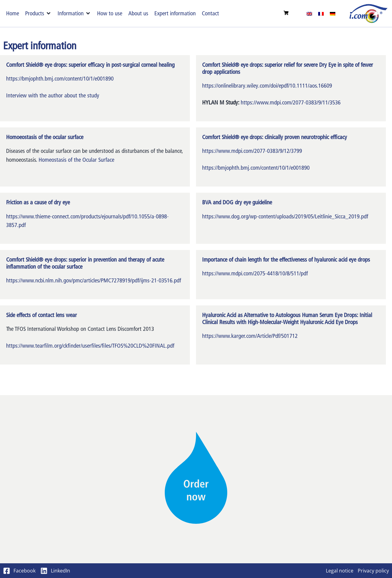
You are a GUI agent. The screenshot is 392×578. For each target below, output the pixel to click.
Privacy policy (373, 571)
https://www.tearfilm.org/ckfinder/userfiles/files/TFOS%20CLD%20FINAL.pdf (90, 346)
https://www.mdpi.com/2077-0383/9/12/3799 (252, 151)
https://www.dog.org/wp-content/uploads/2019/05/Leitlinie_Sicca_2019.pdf (285, 216)
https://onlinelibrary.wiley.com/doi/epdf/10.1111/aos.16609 (267, 86)
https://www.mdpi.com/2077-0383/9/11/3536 (291, 102)
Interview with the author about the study (53, 95)
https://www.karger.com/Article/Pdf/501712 (250, 336)
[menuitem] (309, 13)
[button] (38, 14)
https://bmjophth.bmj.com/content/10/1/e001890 (60, 79)
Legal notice (340, 571)
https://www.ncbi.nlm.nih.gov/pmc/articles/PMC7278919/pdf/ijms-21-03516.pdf (94, 280)
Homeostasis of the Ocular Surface (76, 160)
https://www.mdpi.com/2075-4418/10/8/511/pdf (255, 273)
